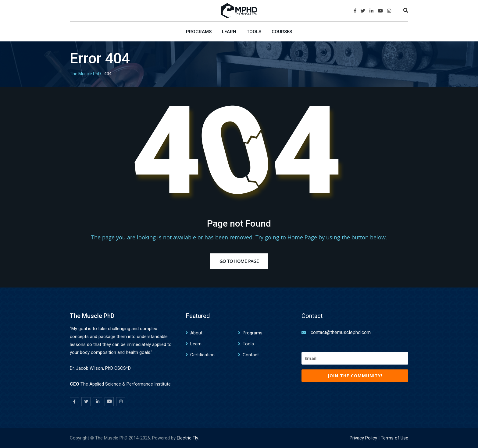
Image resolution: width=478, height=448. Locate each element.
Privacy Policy (363, 438)
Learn (229, 32)
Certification (202, 355)
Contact (251, 355)
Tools (254, 32)
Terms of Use (394, 438)
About (196, 333)
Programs (199, 32)
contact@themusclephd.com (341, 332)
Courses (282, 32)
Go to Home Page (239, 261)
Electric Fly (187, 438)
